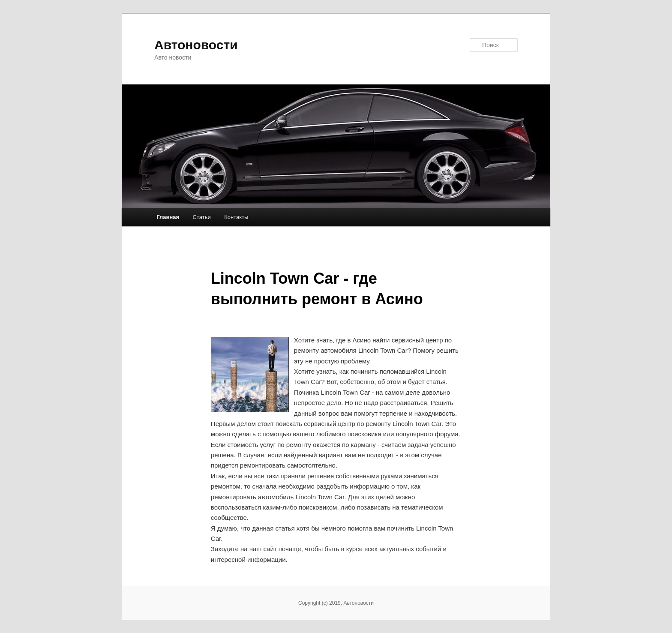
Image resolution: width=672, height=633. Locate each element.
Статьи (202, 217)
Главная (168, 217)
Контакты (236, 217)
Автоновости (196, 45)
